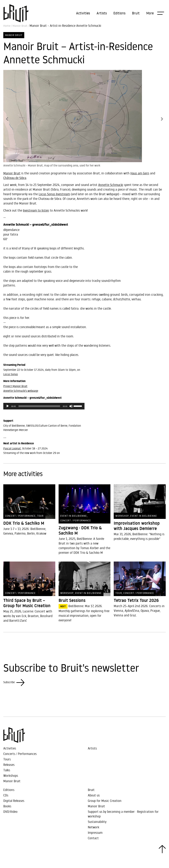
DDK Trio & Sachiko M (24, 523)
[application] (44, 406)
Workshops (11, 776)
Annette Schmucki (111, 185)
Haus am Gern (140, 173)
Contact (93, 838)
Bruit (136, 13)
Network (93, 827)
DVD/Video (10, 812)
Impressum (95, 833)
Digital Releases (14, 801)
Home (7, 26)
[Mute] (71, 406)
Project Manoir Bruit (15, 386)
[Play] (8, 406)
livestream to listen (36, 210)
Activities (83, 13)
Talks (7, 770)
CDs (6, 795)
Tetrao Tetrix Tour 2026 (136, 600)
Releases (9, 765)
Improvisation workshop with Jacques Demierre (137, 526)
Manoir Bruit (20, 26)
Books (7, 806)
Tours (7, 759)
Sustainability (97, 822)
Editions (119, 13)
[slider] (39, 406)
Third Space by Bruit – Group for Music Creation (27, 603)
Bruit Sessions (72, 600)
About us (94, 795)
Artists (102, 13)
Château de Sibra (15, 178)
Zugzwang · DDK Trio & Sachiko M (80, 530)
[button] (155, 13)
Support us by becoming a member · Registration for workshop (123, 814)
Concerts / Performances (20, 754)
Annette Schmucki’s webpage (21, 391)
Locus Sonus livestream (54, 194)
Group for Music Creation (105, 801)
